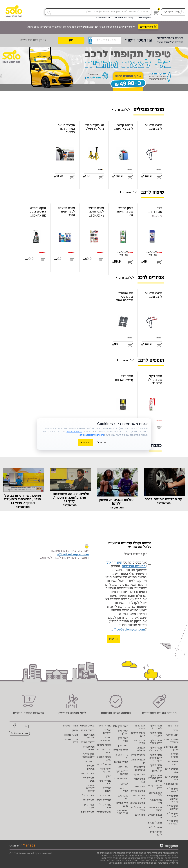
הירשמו (114, 639)
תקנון (75, 731)
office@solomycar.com (128, 630)
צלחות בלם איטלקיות (139, 769)
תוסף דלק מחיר (123, 740)
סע (71, 41)
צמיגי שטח (139, 787)
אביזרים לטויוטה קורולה (90, 788)
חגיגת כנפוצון (71, 735)
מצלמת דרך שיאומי (89, 749)
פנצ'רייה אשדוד (107, 790)
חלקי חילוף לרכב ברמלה (155, 749)
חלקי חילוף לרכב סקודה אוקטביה (156, 758)
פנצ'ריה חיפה (105, 726)
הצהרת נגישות (70, 726)
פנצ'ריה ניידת (88, 812)
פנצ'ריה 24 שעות (89, 806)
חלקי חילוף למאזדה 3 (173, 823)
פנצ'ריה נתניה (88, 774)
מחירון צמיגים (121, 762)
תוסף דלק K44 (121, 727)
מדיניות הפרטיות (134, 567)
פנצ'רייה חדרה (104, 796)
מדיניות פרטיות (175, 756)
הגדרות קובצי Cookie (19, 733)
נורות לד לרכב (154, 828)
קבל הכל (86, 442)
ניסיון (109, 777)
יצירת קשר (173, 726)
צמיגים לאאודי (87, 726)
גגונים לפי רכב (104, 765)
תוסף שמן (123, 746)
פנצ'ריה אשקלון (91, 768)
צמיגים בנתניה (138, 803)
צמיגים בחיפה (88, 743)
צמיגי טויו (90, 762)
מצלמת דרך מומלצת (122, 773)
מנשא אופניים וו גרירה (155, 817)
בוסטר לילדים (104, 745)
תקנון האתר (114, 563)
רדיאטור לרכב (121, 779)
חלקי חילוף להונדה (173, 790)
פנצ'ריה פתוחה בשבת (104, 739)
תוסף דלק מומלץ (123, 733)
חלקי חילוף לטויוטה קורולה (173, 799)
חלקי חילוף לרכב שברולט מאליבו (155, 778)
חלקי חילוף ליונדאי (173, 815)
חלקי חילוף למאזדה (156, 735)
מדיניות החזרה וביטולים (171, 741)
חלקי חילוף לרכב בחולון (88, 756)
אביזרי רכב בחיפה (173, 763)
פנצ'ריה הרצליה (141, 749)
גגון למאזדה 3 (171, 784)
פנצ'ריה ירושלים (107, 732)
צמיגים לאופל (88, 731)
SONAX (124, 784)
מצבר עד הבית (121, 750)
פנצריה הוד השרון (139, 742)
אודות (176, 731)
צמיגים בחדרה (138, 791)
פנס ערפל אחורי (140, 727)
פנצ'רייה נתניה (104, 800)
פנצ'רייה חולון (138, 755)
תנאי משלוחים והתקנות (171, 749)
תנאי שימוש (172, 735)
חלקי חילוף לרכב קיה (106, 771)
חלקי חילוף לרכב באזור (156, 742)
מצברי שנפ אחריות (89, 737)
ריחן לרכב (140, 815)
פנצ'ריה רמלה (88, 796)
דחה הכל (102, 442)
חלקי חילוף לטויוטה (173, 808)
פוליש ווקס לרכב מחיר (123, 812)
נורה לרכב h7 (155, 823)
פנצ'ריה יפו (89, 800)
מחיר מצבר (123, 767)
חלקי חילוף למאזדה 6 (156, 727)
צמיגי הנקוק (139, 775)
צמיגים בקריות (104, 812)
